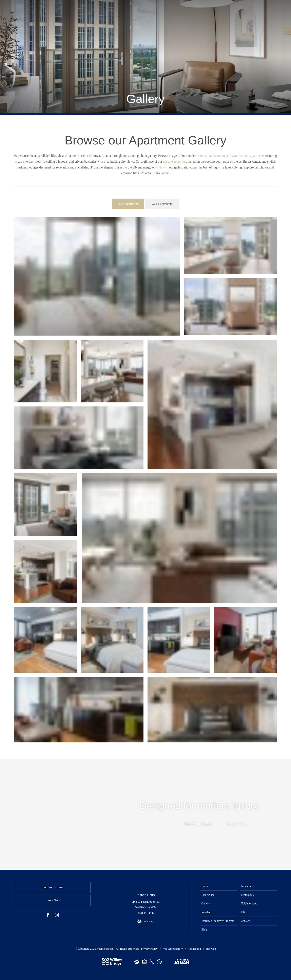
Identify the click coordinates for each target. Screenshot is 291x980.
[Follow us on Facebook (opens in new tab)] (48, 916)
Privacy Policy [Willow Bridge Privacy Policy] (149, 949)
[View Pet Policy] (145, 922)
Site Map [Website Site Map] (211, 949)
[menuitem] (219, 886)
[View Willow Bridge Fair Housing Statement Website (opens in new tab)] (144, 963)
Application (195, 949)
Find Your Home (203, 824)
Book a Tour (243, 824)
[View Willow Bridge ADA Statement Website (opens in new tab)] (152, 963)
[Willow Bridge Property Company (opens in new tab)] (112, 965)
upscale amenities (174, 162)
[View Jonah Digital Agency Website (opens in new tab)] (181, 963)
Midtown (162, 167)
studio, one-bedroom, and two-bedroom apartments (231, 156)
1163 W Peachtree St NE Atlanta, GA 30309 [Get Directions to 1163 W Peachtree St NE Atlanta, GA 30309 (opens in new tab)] (146, 904)
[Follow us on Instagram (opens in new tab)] (57, 916)
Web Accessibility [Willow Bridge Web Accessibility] (173, 949)
